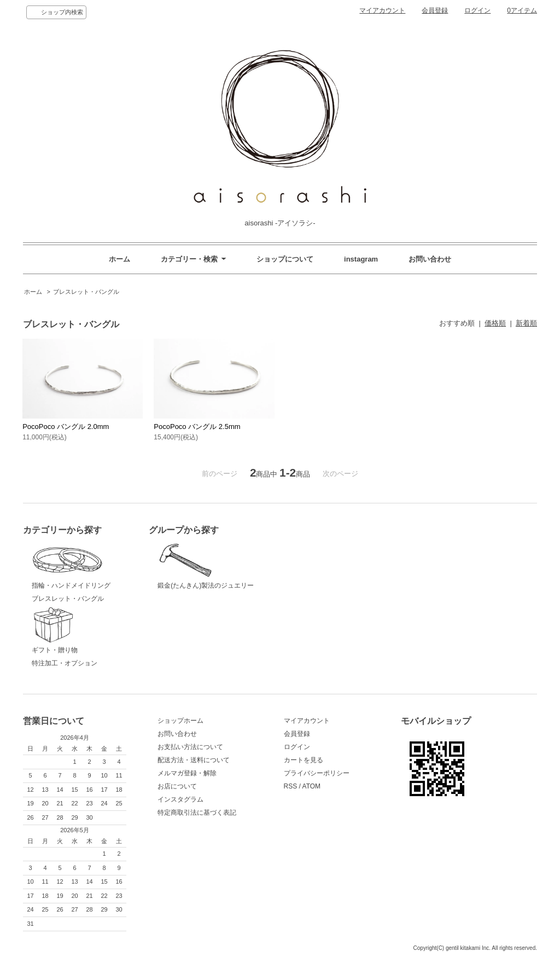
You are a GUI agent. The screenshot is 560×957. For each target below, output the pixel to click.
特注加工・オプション (65, 663)
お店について (177, 786)
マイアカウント (382, 10)
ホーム (119, 259)
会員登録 (435, 10)
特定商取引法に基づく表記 (197, 813)
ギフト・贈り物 (86, 630)
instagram (361, 259)
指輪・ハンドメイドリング (86, 565)
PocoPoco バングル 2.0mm (66, 427)
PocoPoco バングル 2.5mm (197, 427)
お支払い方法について (190, 747)
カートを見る (304, 760)
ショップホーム (180, 721)
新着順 (526, 323)
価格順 (495, 323)
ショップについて (285, 259)
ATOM (312, 786)
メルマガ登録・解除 (187, 773)
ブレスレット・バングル (86, 292)
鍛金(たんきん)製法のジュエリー (212, 565)
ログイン (477, 10)
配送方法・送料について (194, 760)
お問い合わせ (430, 259)
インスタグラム (180, 799)
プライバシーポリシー (317, 773)
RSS (291, 786)
